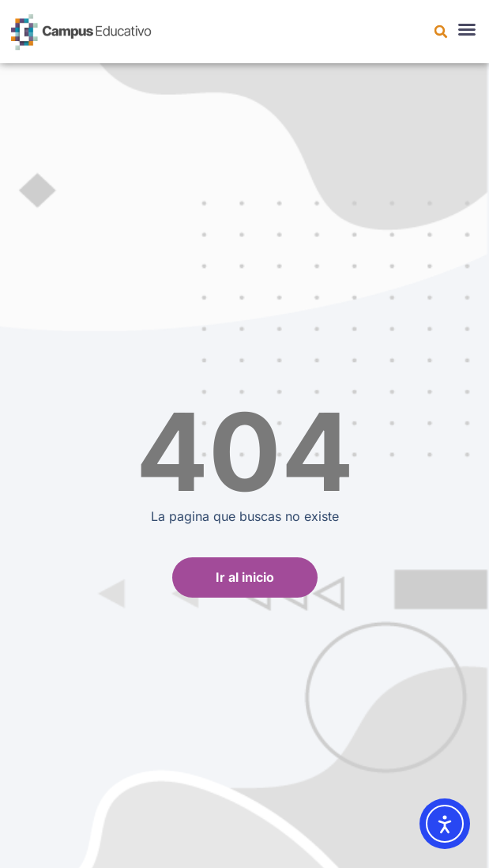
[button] (441, 32)
